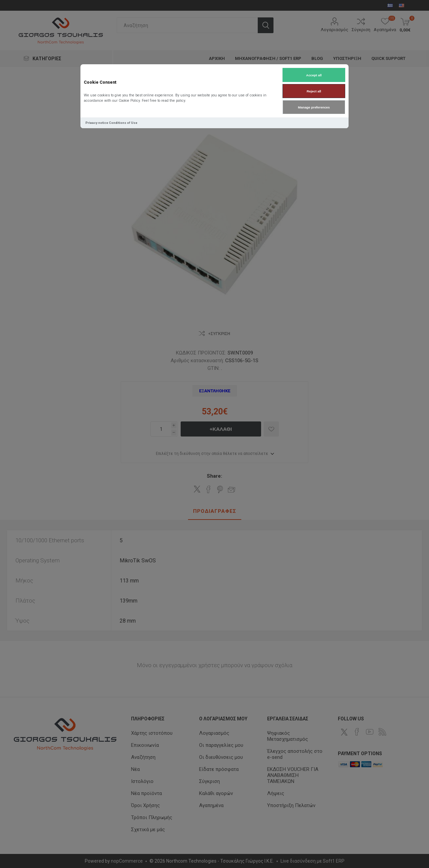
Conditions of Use (123, 123)
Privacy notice (97, 123)
